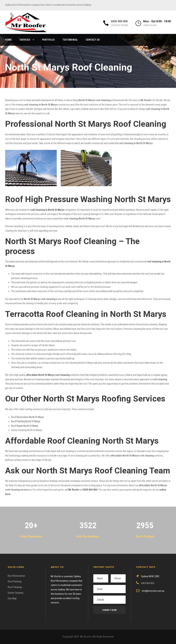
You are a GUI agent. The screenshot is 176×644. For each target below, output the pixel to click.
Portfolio (48, 40)
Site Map (12, 598)
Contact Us (93, 40)
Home (8, 40)
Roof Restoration (16, 576)
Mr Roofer (74, 490)
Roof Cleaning (15, 587)
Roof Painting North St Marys (26, 421)
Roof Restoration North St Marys (28, 417)
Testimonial (70, 40)
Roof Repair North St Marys (25, 426)
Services (25, 40)
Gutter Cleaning (15, 593)
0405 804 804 (119, 21)
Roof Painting (15, 581)
